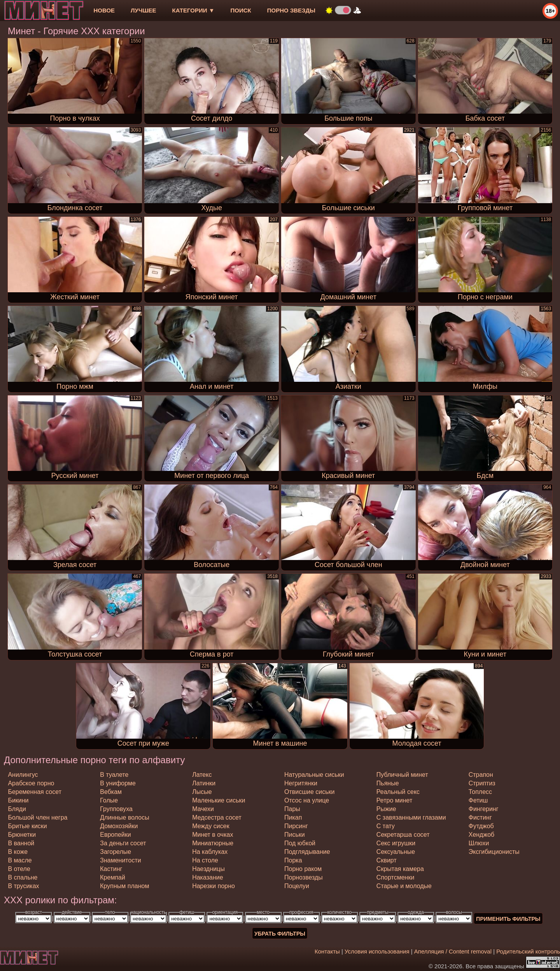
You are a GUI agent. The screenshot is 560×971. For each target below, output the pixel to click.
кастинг (111, 869)
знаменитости (120, 860)
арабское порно (31, 783)
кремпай (113, 877)
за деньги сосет (123, 843)
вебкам (111, 792)
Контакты (327, 951)
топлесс (480, 792)
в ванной (21, 843)
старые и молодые (404, 886)
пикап (293, 817)
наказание (207, 877)
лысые (202, 792)
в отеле (19, 869)
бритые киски (27, 826)
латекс (202, 775)
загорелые (115, 852)
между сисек (211, 826)
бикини (18, 800)
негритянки (301, 783)
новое (104, 10)
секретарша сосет (403, 835)
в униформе (118, 783)
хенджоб (482, 835)
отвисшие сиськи (310, 792)
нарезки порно (213, 886)
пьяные (388, 783)
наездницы (208, 869)
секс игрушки (396, 843)
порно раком (303, 869)
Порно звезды (291, 10)
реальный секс (398, 792)
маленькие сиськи (219, 800)
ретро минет (394, 800)
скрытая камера (400, 869)
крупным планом (124, 886)
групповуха (116, 809)
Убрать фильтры (280, 934)
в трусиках (23, 886)
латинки (204, 783)
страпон (481, 775)
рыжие (386, 809)
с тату (386, 826)
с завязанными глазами (411, 817)
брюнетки (22, 835)
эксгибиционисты (494, 852)
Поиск (241, 10)
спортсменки (395, 877)
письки (295, 835)
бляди (17, 809)
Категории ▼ (193, 10)
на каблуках (210, 852)
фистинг (480, 817)
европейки (115, 835)
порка (293, 860)
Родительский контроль (528, 951)
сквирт (387, 860)
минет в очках (213, 835)
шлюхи (479, 843)
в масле (20, 860)
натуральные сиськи (314, 775)
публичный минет (402, 775)
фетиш (478, 800)
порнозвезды (304, 877)
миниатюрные (213, 843)
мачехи (203, 809)
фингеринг (484, 809)
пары (292, 809)
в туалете (114, 775)
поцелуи (297, 886)
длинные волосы (124, 817)
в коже (18, 852)
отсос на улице (307, 800)
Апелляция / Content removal (453, 951)
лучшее (143, 10)
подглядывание (307, 852)
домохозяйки (119, 826)
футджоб (481, 826)
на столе (205, 860)
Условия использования (377, 951)
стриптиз (482, 783)
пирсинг (296, 826)
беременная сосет (35, 792)
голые (109, 800)
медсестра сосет (217, 817)
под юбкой (300, 843)
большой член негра (38, 817)
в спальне (23, 877)
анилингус (23, 775)
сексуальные (396, 852)
